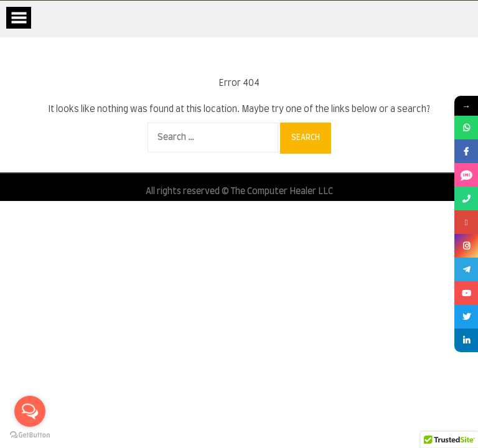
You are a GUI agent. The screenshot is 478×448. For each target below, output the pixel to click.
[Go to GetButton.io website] (30, 435)
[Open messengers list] (30, 411)
